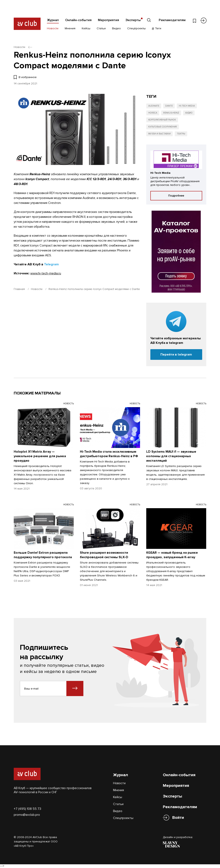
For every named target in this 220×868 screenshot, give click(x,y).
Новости (53, 28)
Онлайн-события (78, 20)
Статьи (101, 28)
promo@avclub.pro (27, 815)
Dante (169, 106)
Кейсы (86, 28)
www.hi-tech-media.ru (46, 273)
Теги (157, 28)
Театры (181, 134)
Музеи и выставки (159, 134)
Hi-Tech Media (187, 106)
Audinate (154, 106)
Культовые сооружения (163, 127)
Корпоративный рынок (162, 120)
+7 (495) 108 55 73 (27, 809)
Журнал (53, 20)
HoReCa (153, 113)
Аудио (189, 113)
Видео (116, 28)
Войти (178, 818)
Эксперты (133, 20)
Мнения (70, 28)
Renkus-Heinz (171, 113)
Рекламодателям (172, 20)
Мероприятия (108, 20)
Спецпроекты (136, 28)
